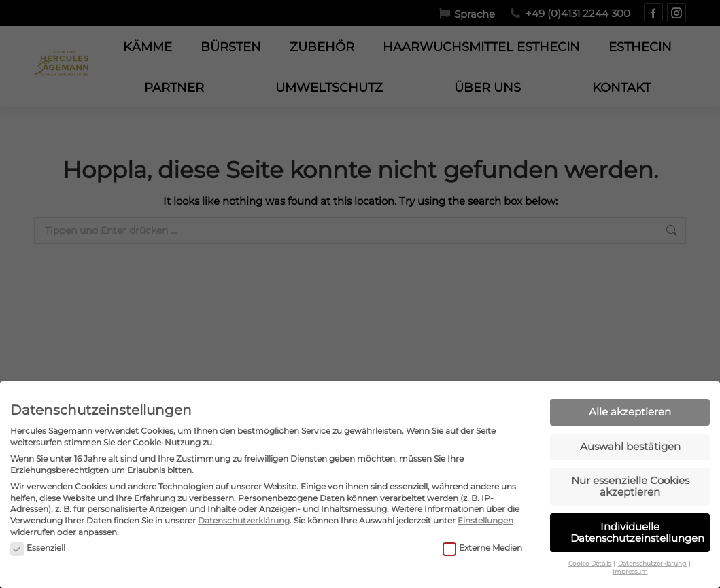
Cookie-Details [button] (590, 555)
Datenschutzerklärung (244, 512)
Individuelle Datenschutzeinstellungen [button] (637, 524)
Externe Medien (482, 540)
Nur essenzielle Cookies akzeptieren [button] (630, 478)
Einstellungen (485, 512)
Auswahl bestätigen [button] (630, 438)
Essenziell (38, 540)
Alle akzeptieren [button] (630, 403)
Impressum (630, 563)
